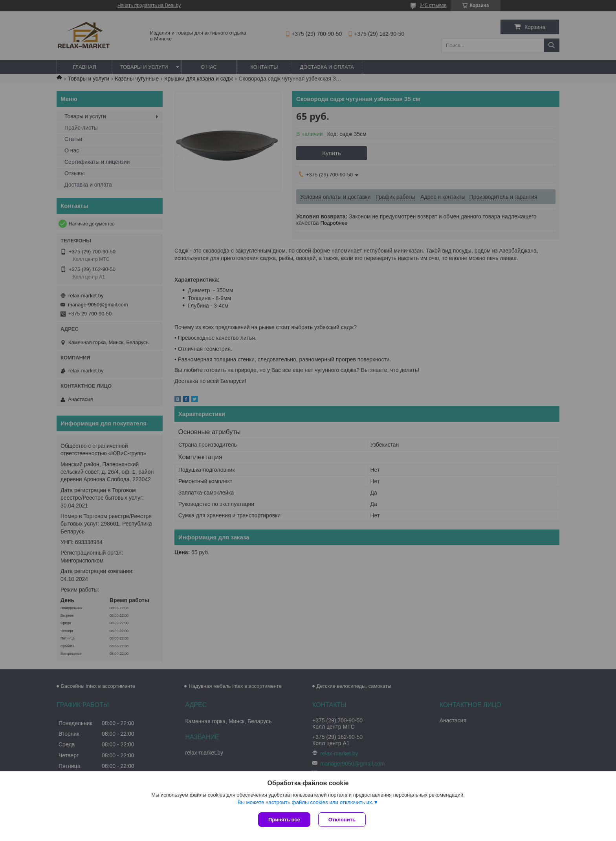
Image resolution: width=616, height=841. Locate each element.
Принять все (284, 820)
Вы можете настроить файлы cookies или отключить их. (305, 802)
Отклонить (342, 820)
